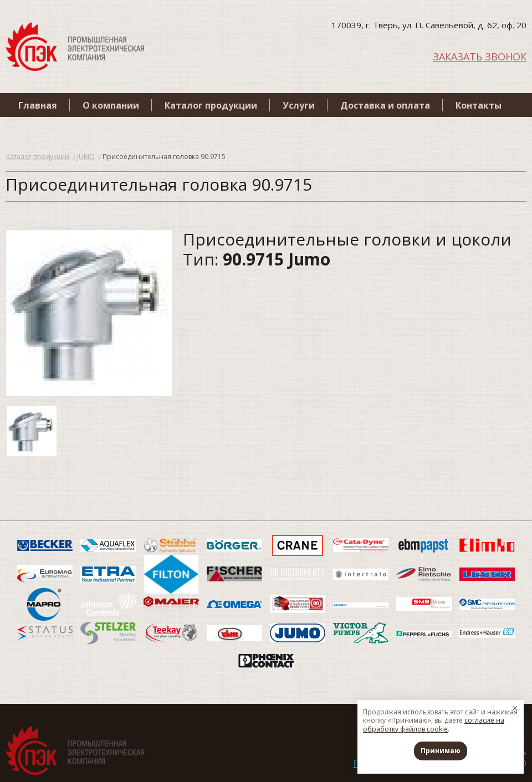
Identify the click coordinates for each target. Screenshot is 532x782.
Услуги (299, 105)
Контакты (479, 105)
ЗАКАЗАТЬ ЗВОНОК (480, 56)
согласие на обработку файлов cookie (434, 725)
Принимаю (441, 751)
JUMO (86, 157)
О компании (111, 105)
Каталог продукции (211, 105)
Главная (38, 105)
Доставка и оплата (385, 105)
